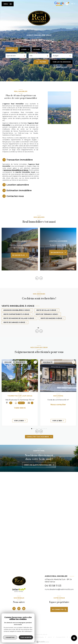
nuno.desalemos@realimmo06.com (59, 589)
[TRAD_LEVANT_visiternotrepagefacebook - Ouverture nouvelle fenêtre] (14, 609)
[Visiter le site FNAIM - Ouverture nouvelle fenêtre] (13, 628)
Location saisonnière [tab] (18, 185)
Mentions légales (39, 637)
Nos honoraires (12, 637)
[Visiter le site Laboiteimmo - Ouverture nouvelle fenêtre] (42, 642)
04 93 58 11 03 (53, 586)
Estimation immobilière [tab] (19, 190)
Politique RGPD (61, 637)
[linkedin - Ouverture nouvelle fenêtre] (24, 609)
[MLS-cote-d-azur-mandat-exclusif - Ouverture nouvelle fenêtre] (22, 628)
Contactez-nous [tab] (15, 196)
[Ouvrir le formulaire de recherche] (41, 62)
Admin (50, 637)
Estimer (37, 49)
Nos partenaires (25, 637)
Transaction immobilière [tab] (20, 160)
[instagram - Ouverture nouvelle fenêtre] (19, 609)
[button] (41, 278)
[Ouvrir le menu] (8, 4)
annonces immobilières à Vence (16, 170)
